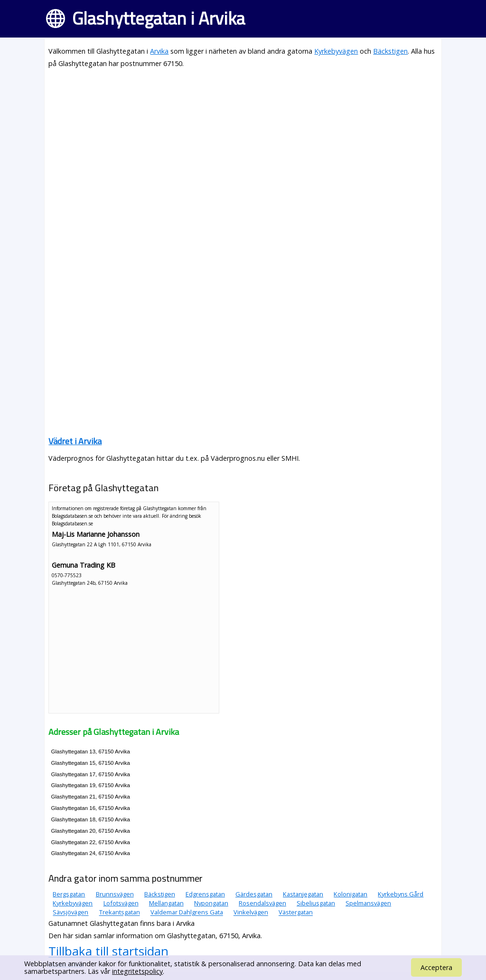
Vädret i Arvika (75, 441)
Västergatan (296, 913)
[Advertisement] (243, 143)
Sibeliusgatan (316, 903)
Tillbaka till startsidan (108, 951)
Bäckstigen (390, 51)
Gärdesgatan (254, 894)
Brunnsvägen (115, 894)
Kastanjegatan (303, 894)
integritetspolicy (137, 971)
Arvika (159, 51)
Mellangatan (166, 903)
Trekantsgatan (120, 913)
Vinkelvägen (251, 913)
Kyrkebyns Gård (401, 894)
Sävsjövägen (70, 913)
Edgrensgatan (205, 894)
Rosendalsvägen (262, 903)
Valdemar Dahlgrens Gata (187, 913)
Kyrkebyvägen (336, 51)
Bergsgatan (69, 894)
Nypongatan (211, 903)
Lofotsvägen (121, 903)
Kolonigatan (350, 894)
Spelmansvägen (368, 903)
